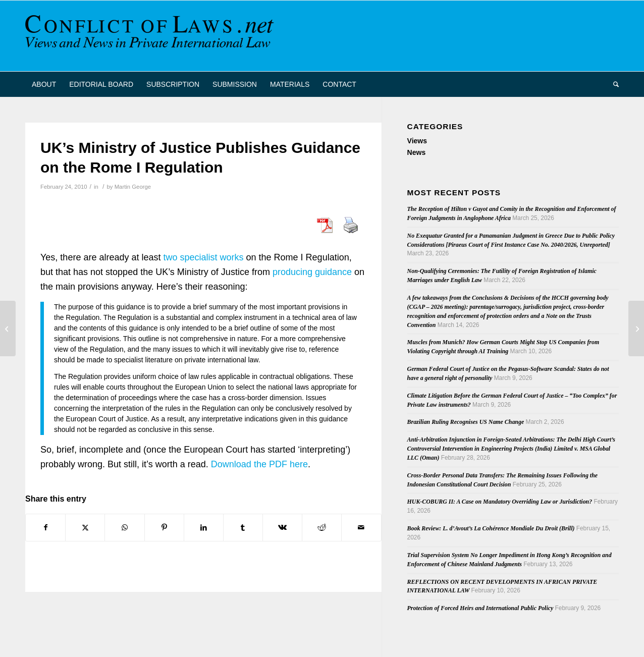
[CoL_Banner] (151, 36)
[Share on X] (85, 528)
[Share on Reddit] (322, 528)
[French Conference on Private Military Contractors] (8, 328)
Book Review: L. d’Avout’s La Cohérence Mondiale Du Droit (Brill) (491, 528)
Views (417, 141)
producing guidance (312, 272)
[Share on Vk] (282, 528)
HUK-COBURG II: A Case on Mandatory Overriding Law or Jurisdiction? (500, 502)
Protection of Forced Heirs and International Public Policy (480, 608)
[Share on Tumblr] (243, 528)
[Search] (613, 84)
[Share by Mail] (361, 528)
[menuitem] (44, 84)
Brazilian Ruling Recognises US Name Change (466, 422)
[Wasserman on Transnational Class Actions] (636, 328)
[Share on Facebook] (45, 528)
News (417, 152)
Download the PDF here (259, 464)
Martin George (133, 187)
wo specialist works (205, 257)
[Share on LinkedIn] (204, 528)
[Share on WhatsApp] (124, 528)
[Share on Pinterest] (164, 528)
